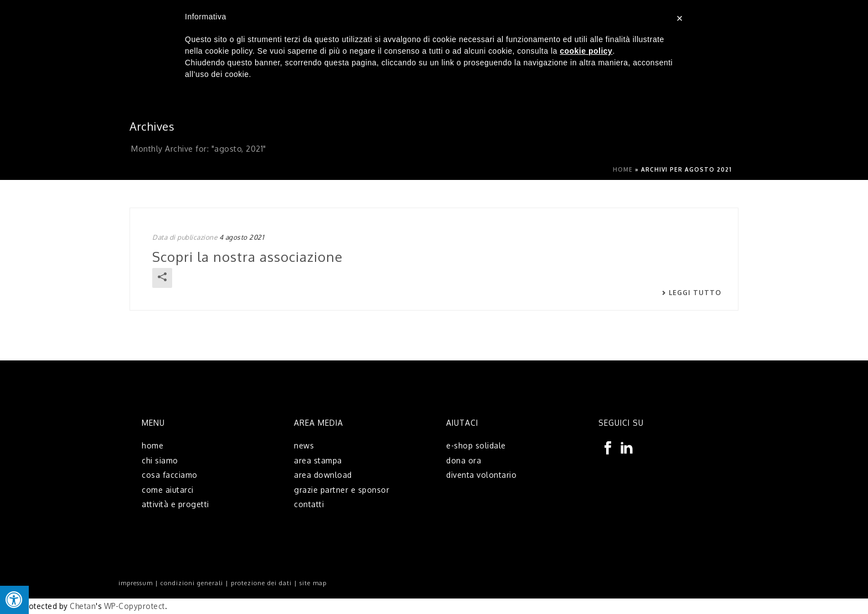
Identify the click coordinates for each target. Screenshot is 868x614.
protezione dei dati (261, 583)
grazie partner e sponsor (342, 490)
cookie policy (586, 51)
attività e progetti (175, 504)
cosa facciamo (170, 475)
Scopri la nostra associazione (247, 257)
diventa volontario (481, 475)
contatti (309, 504)
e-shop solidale (476, 445)
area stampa (318, 460)
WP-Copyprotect (135, 606)
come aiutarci (168, 490)
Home (623, 169)
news (304, 445)
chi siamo (160, 460)
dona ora (464, 460)
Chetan (83, 606)
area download (323, 475)
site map (313, 583)
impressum (136, 583)
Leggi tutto (691, 293)
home (153, 445)
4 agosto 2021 (242, 237)
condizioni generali (192, 583)
